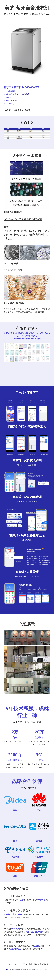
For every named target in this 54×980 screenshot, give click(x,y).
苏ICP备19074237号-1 (40, 972)
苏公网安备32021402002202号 (18, 972)
